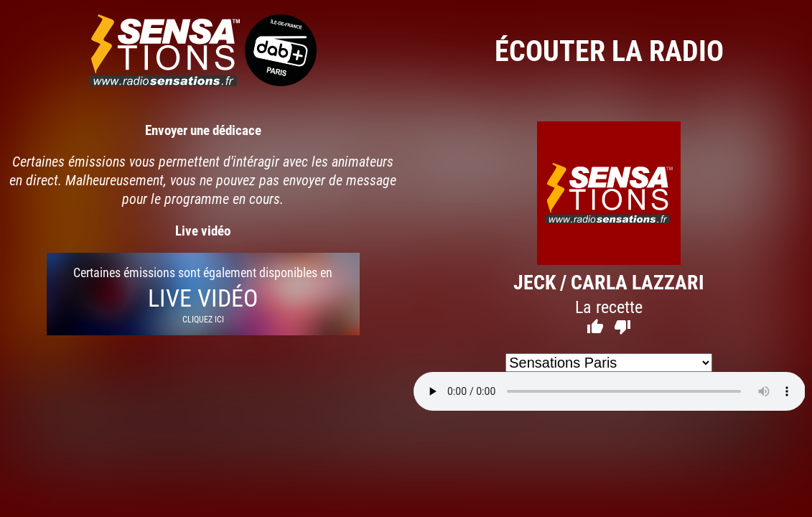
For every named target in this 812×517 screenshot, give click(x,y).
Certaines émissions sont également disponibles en (203, 294)
